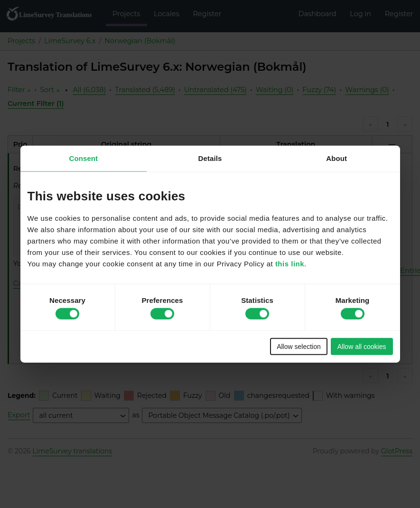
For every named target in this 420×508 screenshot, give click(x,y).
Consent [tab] (83, 158)
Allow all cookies (362, 346)
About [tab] (336, 158)
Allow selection (299, 346)
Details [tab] (210, 158)
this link (290, 263)
